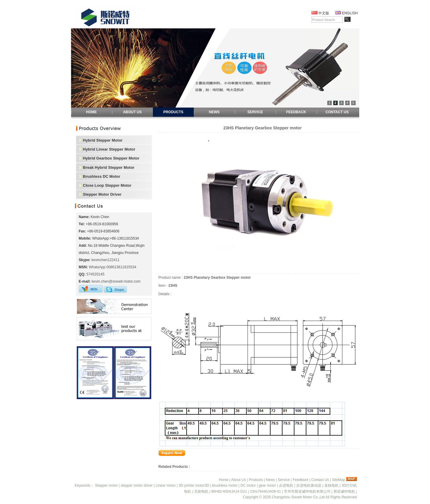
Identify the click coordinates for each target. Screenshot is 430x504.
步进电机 (286, 485)
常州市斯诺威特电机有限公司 (307, 491)
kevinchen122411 (105, 260)
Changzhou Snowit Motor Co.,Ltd (298, 497)
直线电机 (331, 485)
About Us (238, 480)
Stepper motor (106, 485)
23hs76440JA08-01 (265, 491)
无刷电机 (201, 491)
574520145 (96, 274)
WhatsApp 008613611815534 (113, 267)
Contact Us (320, 480)
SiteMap (339, 480)
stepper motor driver (137, 485)
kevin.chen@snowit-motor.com (116, 281)
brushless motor (225, 485)
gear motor (267, 485)
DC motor (248, 485)
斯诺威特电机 (344, 491)
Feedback (301, 480)
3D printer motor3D (194, 485)
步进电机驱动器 (309, 485)
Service (284, 480)
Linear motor (166, 485)
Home (224, 480)
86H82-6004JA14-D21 (229, 491)
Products (256, 480)
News (270, 480)
